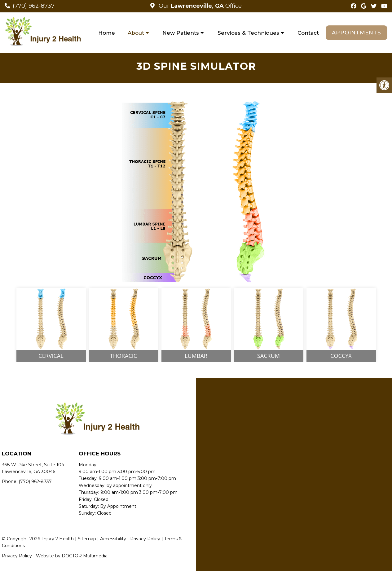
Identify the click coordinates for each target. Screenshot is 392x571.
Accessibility (113, 539)
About (136, 33)
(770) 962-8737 (34, 6)
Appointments (357, 33)
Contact (308, 33)
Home (107, 33)
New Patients (181, 33)
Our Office (199, 6)
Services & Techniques (248, 33)
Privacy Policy (145, 539)
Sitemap (87, 539)
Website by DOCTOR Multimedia (72, 556)
